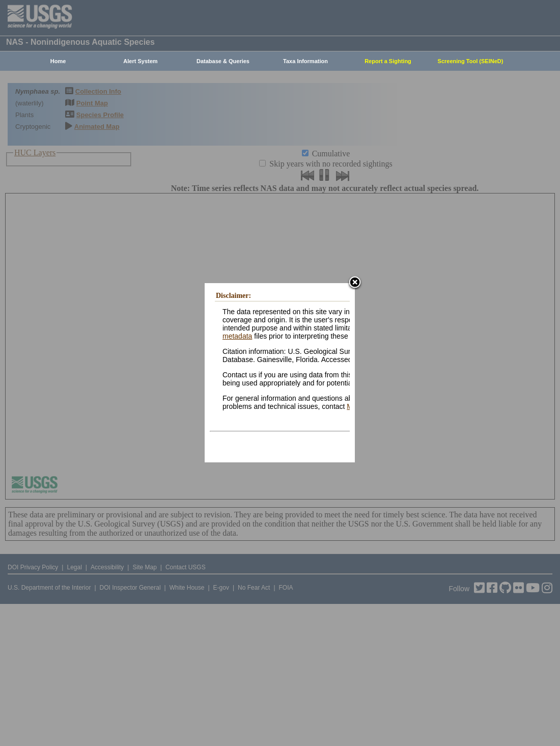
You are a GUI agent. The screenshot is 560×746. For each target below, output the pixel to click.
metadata (237, 336)
